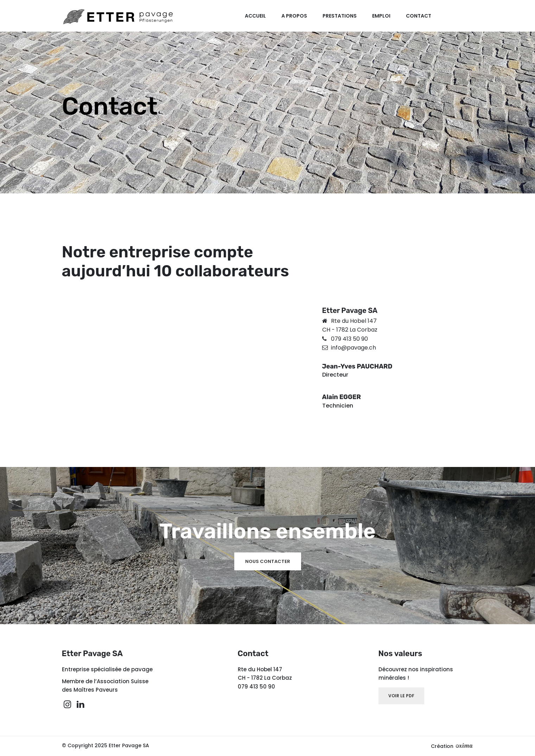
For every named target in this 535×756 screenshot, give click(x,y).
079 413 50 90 (349, 339)
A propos (297, 16)
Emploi (382, 16)
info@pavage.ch (354, 348)
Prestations (341, 16)
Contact (419, 16)
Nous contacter (268, 561)
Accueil (258, 16)
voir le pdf (401, 696)
